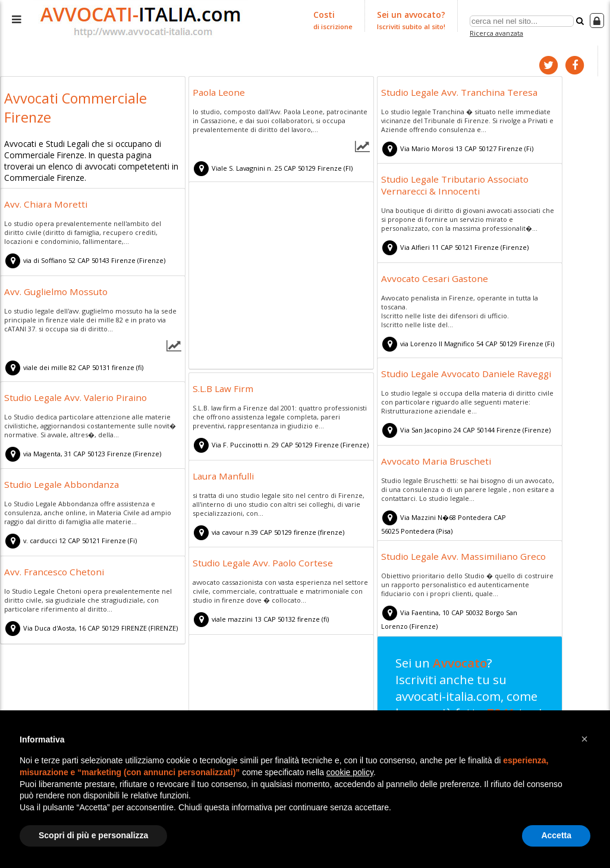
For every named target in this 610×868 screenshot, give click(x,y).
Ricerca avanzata (498, 32)
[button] (584, 739)
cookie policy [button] (350, 772)
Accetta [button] (556, 835)
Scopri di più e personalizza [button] (93, 835)
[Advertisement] (281, 277)
